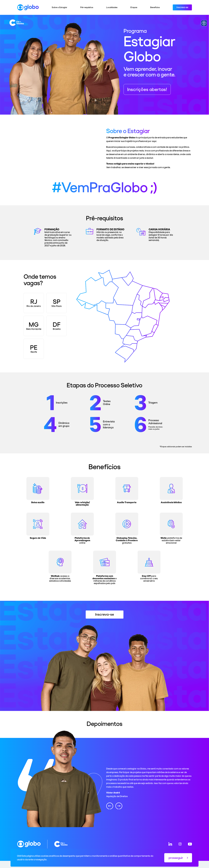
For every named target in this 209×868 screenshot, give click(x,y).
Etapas (134, 7)
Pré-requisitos (87, 7)
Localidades (112, 7)
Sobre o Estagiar (59, 7)
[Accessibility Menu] (204, 23)
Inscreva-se (182, 7)
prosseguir (178, 858)
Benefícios (155, 7)
